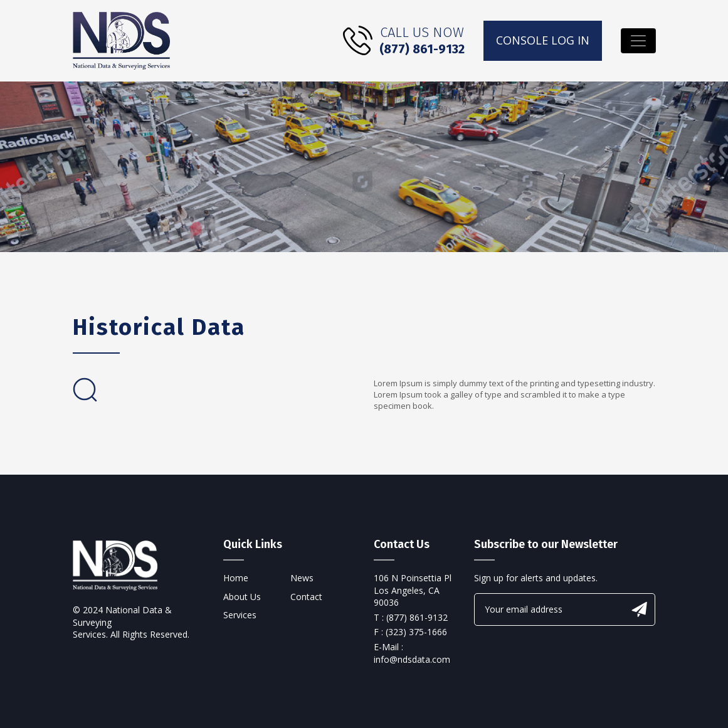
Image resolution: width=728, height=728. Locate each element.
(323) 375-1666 (416, 632)
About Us (242, 597)
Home (236, 578)
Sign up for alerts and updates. (536, 578)
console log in (543, 40)
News (302, 578)
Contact (306, 597)
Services (240, 615)
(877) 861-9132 (422, 49)
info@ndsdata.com (412, 659)
